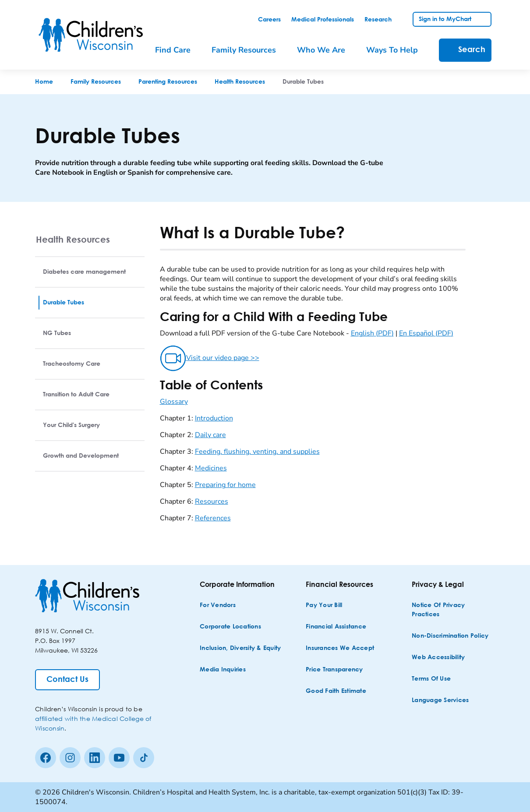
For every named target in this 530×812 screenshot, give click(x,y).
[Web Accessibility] (438, 658)
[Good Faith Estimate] (336, 691)
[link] (269, 20)
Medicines (211, 468)
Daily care (210, 435)
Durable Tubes (64, 303)
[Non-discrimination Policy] (450, 636)
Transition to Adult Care (76, 395)
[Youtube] (119, 758)
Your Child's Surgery (71, 425)
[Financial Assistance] (336, 627)
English (372, 333)
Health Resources (73, 239)
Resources (212, 501)
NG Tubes (57, 333)
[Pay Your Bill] (324, 605)
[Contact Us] (67, 680)
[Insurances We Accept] (340, 648)
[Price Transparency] (334, 670)
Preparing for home (225, 485)
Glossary (174, 402)
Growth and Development (81, 456)
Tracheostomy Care (72, 364)
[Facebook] (46, 758)
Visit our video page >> (210, 358)
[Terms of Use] (431, 679)
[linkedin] (95, 758)
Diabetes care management (84, 272)
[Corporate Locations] (230, 627)
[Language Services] (440, 701)
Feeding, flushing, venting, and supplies (257, 452)
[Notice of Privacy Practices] (452, 610)
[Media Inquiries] (223, 670)
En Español (426, 333)
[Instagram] (70, 758)
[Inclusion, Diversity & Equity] (240, 648)
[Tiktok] (144, 758)
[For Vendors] (218, 605)
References (213, 518)
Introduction (214, 418)
